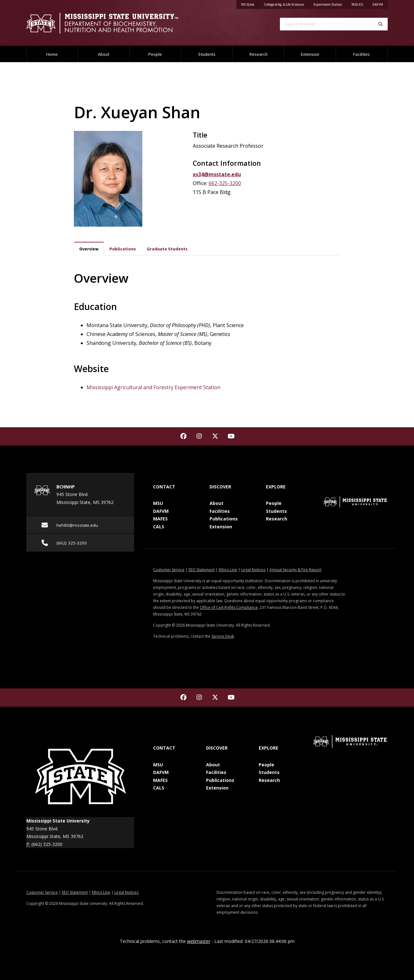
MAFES (160, 519)
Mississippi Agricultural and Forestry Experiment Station (153, 387)
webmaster (199, 941)
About (104, 54)
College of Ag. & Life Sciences (284, 4)
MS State (248, 4)
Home (52, 54)
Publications (224, 519)
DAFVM (378, 4)
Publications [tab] (123, 249)
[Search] (381, 24)
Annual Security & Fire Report (295, 570)
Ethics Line (228, 570)
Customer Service (169, 570)
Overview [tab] (89, 249)
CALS (159, 527)
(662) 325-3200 (47, 844)
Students (207, 54)
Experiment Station (328, 4)
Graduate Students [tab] (167, 249)
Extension (310, 54)
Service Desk (223, 636)
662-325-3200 (225, 183)
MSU (158, 503)
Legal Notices (253, 570)
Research (259, 54)
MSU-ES (357, 4)
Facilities (362, 54)
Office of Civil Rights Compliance (229, 607)
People (155, 54)
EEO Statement (202, 570)
